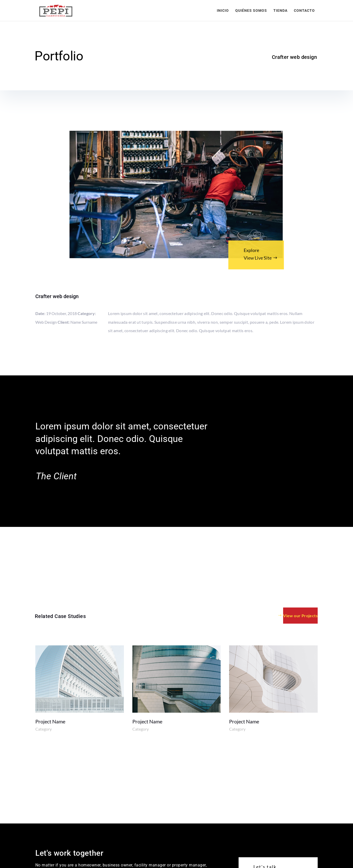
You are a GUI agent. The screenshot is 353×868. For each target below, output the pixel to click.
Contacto (304, 11)
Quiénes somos (251, 11)
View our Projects (300, 616)
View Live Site (258, 260)
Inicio (223, 11)
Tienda (280, 11)
